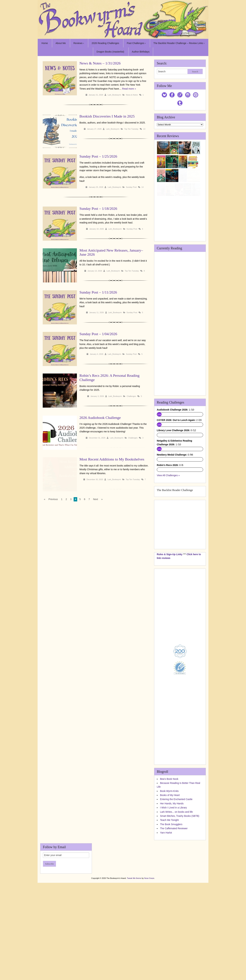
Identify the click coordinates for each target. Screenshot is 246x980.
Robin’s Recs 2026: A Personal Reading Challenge (109, 378)
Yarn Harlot (166, 916)
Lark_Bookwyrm (114, 95)
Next (96, 499)
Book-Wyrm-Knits (169, 874)
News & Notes (132, 95)
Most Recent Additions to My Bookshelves (112, 459)
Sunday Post (131, 187)
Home (45, 43)
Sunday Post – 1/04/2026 (98, 334)
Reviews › (79, 43)
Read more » (129, 89)
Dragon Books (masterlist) (110, 52)
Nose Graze (149, 962)
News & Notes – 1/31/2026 (100, 63)
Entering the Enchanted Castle (176, 883)
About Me (61, 43)
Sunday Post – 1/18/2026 (98, 209)
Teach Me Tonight (169, 903)
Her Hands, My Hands (172, 887)
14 (142, 187)
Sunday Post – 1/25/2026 (98, 156)
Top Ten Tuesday (131, 129)
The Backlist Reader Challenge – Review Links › (179, 43)
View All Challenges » (168, 559)
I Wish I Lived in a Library (173, 891)
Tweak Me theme (134, 962)
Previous (53, 499)
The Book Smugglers (171, 908)
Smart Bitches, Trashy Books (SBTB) (180, 899)
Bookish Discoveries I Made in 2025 (107, 116)
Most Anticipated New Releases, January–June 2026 (111, 252)
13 (144, 129)
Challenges (131, 396)
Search (195, 72)
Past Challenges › (136, 43)
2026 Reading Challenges (105, 43)
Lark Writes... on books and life (176, 895)
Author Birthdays (141, 52)
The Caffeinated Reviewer (174, 912)
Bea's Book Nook (169, 862)
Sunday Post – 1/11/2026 (98, 292)
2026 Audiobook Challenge (100, 418)
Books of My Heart (170, 878)
